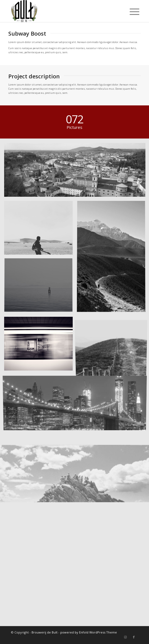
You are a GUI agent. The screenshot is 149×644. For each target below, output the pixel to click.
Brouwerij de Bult (45, 632)
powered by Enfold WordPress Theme (89, 632)
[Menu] (130, 12)
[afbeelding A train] (40, 346)
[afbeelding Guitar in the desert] (40, 230)
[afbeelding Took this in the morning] (40, 288)
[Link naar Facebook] (134, 637)
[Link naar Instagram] (126, 637)
